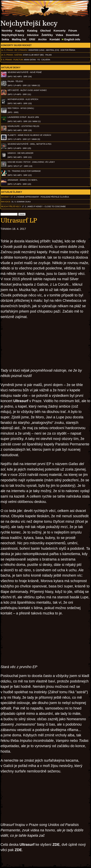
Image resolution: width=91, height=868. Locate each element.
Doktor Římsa (68, 50)
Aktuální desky (11, 67)
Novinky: (6, 197)
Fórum (73, 31)
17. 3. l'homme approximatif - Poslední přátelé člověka (40, 197)
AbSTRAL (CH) (52, 50)
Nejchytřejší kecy (13, 35)
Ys (39, 60)
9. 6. (3, 60)
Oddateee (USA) (36, 50)
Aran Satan (30, 60)
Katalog (32, 31)
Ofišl (32, 39)
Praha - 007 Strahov (17, 50)
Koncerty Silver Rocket (16, 45)
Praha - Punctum (14, 60)
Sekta (5, 39)
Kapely (20, 31)
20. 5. (3, 55)
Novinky (7, 31)
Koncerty (60, 31)
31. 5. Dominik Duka (21, 202)
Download (72, 35)
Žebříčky (47, 35)
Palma (49, 55)
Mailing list (19, 39)
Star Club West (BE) (33, 55)
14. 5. (3, 50)
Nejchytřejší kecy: (11, 206)
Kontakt (55, 39)
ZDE (56, 845)
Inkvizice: (6, 202)
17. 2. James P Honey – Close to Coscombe (44, 206)
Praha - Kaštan (14, 55)
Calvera (46, 60)
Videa (59, 35)
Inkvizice (33, 35)
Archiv (42, 39)
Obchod (45, 31)
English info (72, 39)
